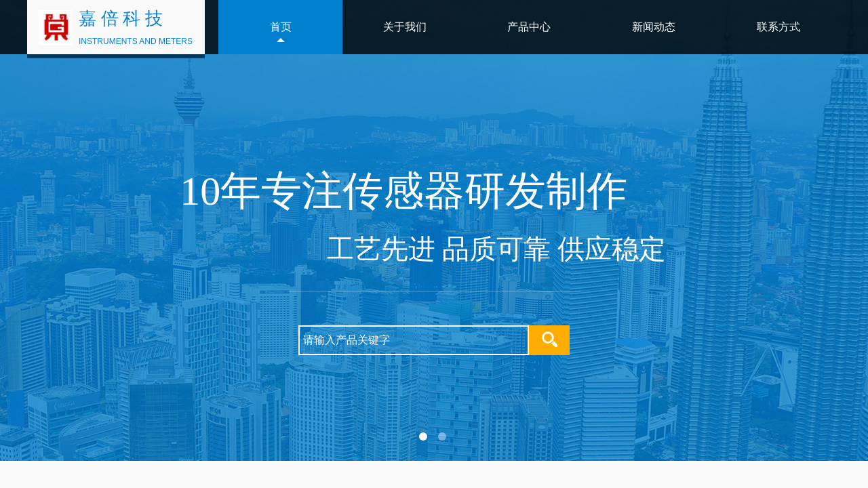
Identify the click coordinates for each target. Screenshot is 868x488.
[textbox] (414, 340)
